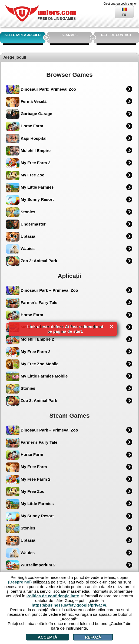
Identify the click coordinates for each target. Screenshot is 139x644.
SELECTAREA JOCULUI (23, 35)
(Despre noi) (20, 582)
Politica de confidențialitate (53, 596)
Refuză (93, 637)
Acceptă (47, 637)
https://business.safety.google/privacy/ (69, 605)
